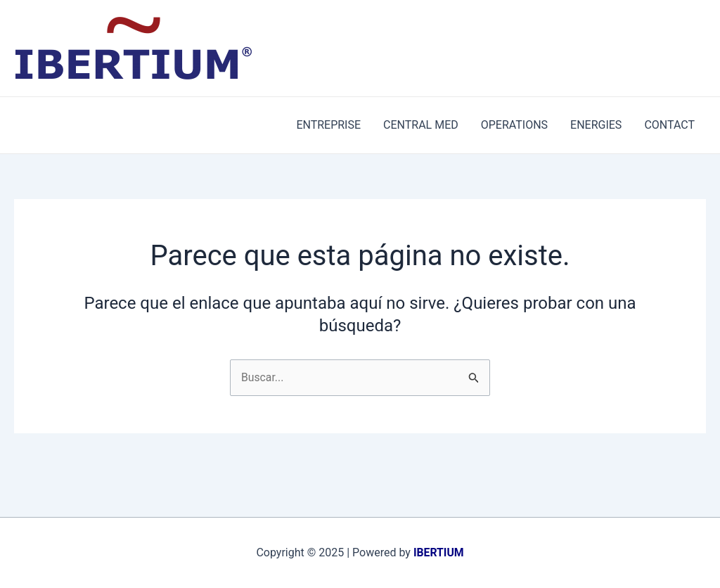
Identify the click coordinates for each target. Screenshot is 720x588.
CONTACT (669, 125)
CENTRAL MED (421, 125)
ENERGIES (596, 125)
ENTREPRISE (328, 125)
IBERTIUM (438, 552)
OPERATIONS (514, 125)
